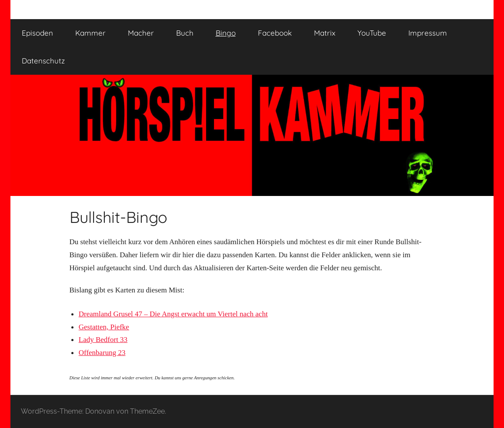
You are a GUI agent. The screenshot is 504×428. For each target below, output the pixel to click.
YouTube (372, 33)
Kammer (90, 33)
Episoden (37, 33)
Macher (141, 33)
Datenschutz (43, 61)
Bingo (226, 33)
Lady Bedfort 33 (103, 340)
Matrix (325, 33)
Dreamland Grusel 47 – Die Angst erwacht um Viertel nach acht (173, 314)
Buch (185, 33)
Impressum (428, 33)
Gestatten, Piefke (104, 327)
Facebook (275, 33)
